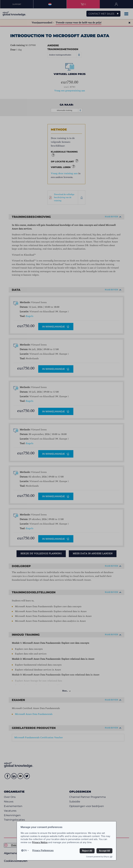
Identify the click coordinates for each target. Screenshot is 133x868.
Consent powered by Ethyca (99, 857)
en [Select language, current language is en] (25, 850)
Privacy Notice (40, 842)
